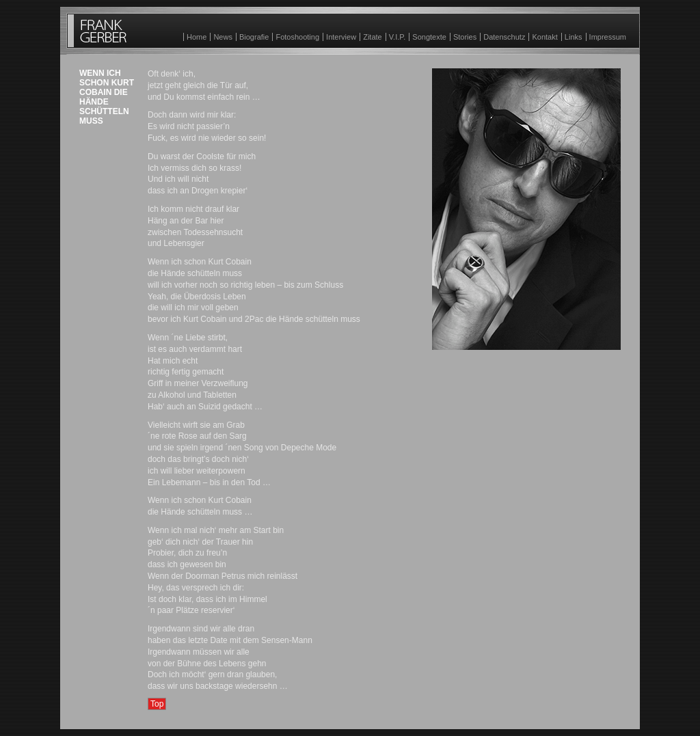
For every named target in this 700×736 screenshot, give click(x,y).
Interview (341, 37)
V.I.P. (397, 37)
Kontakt (544, 37)
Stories (465, 37)
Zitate (373, 37)
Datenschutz (504, 37)
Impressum (608, 37)
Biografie (254, 37)
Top (157, 704)
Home (197, 37)
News (223, 37)
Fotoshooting (297, 37)
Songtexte (429, 37)
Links (574, 37)
